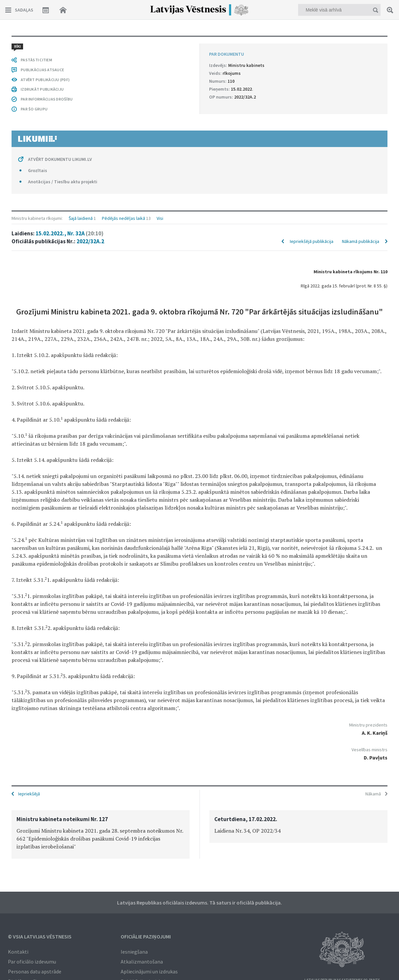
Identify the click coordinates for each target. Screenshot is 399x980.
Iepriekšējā (29, 794)
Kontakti (18, 952)
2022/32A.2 (90, 241)
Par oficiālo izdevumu (32, 962)
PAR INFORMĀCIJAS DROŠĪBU (47, 99)
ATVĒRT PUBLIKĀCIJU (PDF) (45, 80)
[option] (101, 834)
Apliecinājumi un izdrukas (149, 971)
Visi (160, 218)
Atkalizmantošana (142, 962)
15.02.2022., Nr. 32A (70, 233)
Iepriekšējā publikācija (312, 241)
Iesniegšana (134, 952)
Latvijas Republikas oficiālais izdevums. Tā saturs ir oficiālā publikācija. (199, 903)
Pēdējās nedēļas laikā (123, 218)
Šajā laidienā (81, 218)
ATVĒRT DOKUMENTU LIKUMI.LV (60, 159)
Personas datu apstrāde (35, 971)
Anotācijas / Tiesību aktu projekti (63, 182)
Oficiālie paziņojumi (146, 936)
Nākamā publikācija (361, 241)
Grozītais (38, 170)
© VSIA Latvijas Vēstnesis (40, 936)
